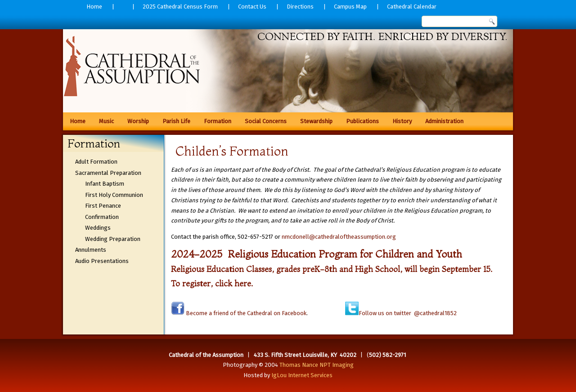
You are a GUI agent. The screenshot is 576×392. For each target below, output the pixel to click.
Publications (362, 121)
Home (94, 7)
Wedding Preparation (113, 239)
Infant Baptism (105, 184)
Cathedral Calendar (412, 7)
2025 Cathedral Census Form (180, 7)
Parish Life (176, 121)
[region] (288, 67)
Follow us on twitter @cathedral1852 (408, 313)
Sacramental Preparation (108, 173)
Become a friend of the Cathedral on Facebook (245, 313)
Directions (300, 7)
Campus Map (350, 7)
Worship (138, 121)
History (402, 121)
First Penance (103, 206)
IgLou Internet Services (302, 375)
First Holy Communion (114, 195)
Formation (218, 121)
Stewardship (316, 121)
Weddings (98, 228)
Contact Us (252, 7)
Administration (444, 121)
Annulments (91, 250)
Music (106, 121)
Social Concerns (266, 121)
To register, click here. (212, 283)
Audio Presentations (102, 261)
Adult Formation (96, 162)
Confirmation (102, 217)
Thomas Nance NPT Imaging (317, 365)
